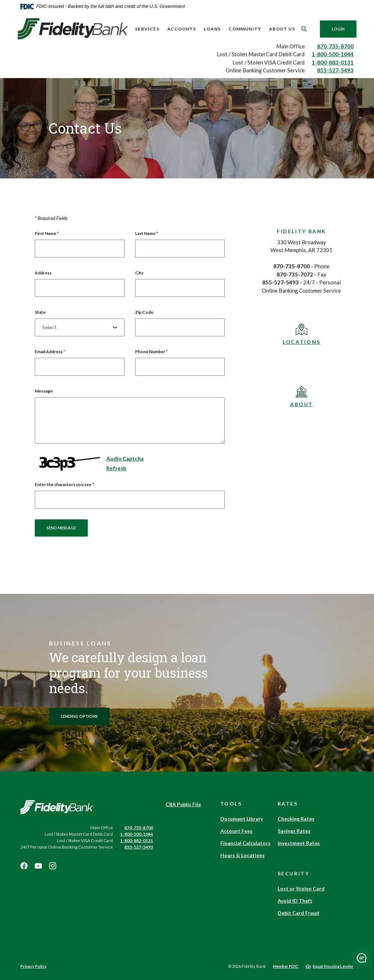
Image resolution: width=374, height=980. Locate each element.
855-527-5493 (335, 70)
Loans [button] (212, 29)
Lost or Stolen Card (301, 888)
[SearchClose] (304, 29)
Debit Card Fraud (298, 913)
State (40, 312)
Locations (302, 342)
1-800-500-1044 (333, 54)
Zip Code (144, 312)
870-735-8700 (335, 46)
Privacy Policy (33, 966)
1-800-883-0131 (333, 62)
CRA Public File (183, 804)
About (302, 404)
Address (43, 273)
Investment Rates (299, 843)
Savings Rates (294, 831)
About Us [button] (282, 29)
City (139, 273)
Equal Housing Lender (333, 966)
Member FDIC (286, 966)
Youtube (38, 866)
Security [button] (294, 873)
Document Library (242, 819)
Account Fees (236, 831)
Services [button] (147, 29)
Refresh (116, 468)
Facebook (24, 866)
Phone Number (151, 352)
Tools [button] (231, 804)
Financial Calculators (245, 843)
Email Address (50, 352)
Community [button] (245, 29)
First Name (47, 233)
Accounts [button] (182, 29)
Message (44, 391)
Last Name (147, 233)
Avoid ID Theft (295, 901)
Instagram (53, 866)
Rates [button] (288, 804)
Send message (61, 528)
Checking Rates (296, 819)
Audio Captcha (125, 458)
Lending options (79, 716)
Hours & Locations (243, 855)
